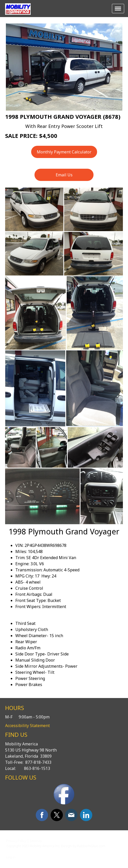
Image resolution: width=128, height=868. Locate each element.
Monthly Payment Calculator (64, 152)
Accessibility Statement (27, 726)
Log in (11, 857)
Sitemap (36, 841)
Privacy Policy (16, 841)
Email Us (64, 175)
